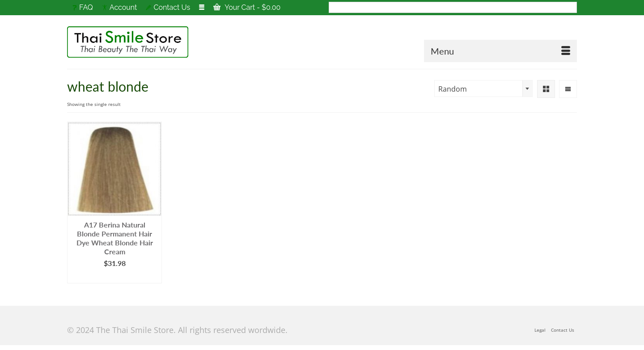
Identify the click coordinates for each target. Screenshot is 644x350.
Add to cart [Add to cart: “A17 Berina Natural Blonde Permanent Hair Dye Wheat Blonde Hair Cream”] (115, 276)
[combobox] (483, 89)
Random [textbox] (453, 89)
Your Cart (247, 7)
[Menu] (500, 51)
